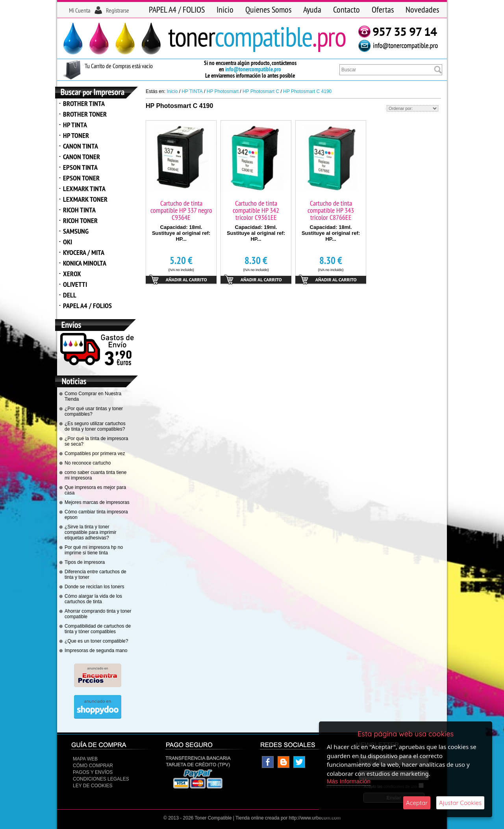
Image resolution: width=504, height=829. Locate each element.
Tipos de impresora (85, 562)
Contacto (346, 9)
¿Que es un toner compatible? (96, 641)
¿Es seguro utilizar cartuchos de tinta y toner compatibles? (95, 426)
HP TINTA (75, 125)
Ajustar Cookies (460, 803)
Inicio (225, 9)
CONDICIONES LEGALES (101, 779)
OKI (68, 242)
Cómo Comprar (93, 766)
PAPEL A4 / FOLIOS (177, 9)
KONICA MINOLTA (85, 263)
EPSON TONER (81, 178)
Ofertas (383, 9)
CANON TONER (82, 157)
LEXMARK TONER (85, 199)
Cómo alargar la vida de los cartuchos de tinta (93, 599)
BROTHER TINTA (84, 103)
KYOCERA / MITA (84, 252)
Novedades (422, 9)
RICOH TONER (80, 220)
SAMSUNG (76, 231)
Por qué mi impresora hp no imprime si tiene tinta (94, 550)
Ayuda (312, 9)
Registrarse (118, 10)
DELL (70, 295)
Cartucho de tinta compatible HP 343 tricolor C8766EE (331, 210)
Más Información (349, 781)
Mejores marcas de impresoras (97, 502)
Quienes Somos (268, 9)
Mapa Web (85, 759)
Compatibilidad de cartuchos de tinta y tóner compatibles (98, 629)
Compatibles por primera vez (95, 454)
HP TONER (76, 135)
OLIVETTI (75, 284)
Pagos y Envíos (93, 772)
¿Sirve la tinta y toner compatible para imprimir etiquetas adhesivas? (90, 532)
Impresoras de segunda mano (96, 651)
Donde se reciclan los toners (94, 587)
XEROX (72, 274)
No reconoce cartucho (88, 463)
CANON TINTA (81, 146)
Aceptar (417, 803)
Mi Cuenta (80, 10)
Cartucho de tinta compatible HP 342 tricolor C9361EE (256, 210)
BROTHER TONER (85, 114)
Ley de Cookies (93, 786)
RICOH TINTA (79, 210)
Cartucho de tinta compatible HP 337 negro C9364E (181, 210)
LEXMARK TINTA (84, 189)
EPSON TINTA (80, 167)
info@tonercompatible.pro (253, 69)
